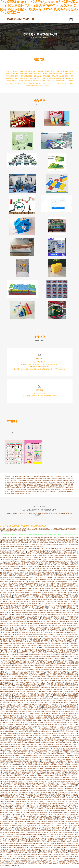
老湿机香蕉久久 (67, 731)
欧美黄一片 (36, 838)
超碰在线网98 (44, 746)
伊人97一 (38, 619)
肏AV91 (65, 649)
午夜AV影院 (34, 618)
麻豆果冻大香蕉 (26, 607)
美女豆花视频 (55, 801)
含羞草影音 (63, 619)
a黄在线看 (52, 746)
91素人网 (9, 766)
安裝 (38, 484)
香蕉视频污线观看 (41, 742)
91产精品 (54, 665)
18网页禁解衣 (22, 755)
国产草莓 (3, 742)
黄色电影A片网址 (5, 816)
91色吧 (22, 588)
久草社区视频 (47, 860)
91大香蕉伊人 (31, 807)
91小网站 (74, 596)
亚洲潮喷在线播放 (10, 566)
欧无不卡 (17, 588)
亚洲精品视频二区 (45, 814)
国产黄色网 (55, 823)
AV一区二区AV (4, 592)
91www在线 (40, 704)
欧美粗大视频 (53, 684)
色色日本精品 (61, 634)
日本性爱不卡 (71, 660)
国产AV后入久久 (30, 652)
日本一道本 (52, 762)
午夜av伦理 (35, 599)
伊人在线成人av (57, 691)
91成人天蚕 (62, 652)
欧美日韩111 (11, 601)
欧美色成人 (9, 557)
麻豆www (73, 777)
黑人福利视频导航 (52, 720)
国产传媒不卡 (25, 790)
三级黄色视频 (8, 696)
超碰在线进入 (19, 568)
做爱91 (51, 563)
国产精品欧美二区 (49, 570)
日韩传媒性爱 (36, 563)
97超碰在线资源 (44, 673)
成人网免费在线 (41, 825)
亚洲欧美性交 (22, 865)
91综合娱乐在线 (18, 685)
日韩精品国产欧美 (69, 641)
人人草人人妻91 (38, 592)
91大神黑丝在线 (45, 713)
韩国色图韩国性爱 (7, 693)
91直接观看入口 (60, 762)
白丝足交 (17, 596)
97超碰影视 (25, 585)
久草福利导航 (47, 777)
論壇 (48, 478)
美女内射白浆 (61, 755)
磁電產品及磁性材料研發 (64, 484)
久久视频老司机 (68, 563)
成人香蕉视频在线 (19, 594)
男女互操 (69, 559)
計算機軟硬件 (12, 482)
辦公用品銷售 (28, 491)
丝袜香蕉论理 (21, 627)
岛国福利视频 (66, 783)
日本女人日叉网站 (21, 834)
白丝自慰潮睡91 (18, 829)
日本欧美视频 (23, 570)
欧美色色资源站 (54, 757)
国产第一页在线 (44, 585)
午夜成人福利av (50, 586)
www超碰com (12, 735)
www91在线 (70, 619)
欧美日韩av (35, 779)
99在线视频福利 (34, 696)
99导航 (39, 753)
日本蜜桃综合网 (63, 799)
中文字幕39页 (43, 596)
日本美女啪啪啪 (28, 586)
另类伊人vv (57, 786)
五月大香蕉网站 (10, 555)
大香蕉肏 (68, 757)
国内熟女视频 (44, 563)
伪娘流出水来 (50, 852)
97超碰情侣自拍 (67, 834)
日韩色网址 (43, 625)
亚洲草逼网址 (30, 619)
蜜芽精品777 (48, 577)
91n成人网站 (44, 766)
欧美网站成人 (58, 632)
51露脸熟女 (48, 799)
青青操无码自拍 (23, 733)
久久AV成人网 (60, 794)
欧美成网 (37, 766)
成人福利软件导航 (23, 742)
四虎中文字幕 (62, 819)
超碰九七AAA (71, 610)
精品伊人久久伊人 (70, 851)
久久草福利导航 (9, 812)
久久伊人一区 (24, 750)
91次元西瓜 (28, 816)
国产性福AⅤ (50, 742)
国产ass (61, 667)
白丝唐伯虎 (5, 830)
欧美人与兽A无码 (17, 581)
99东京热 (66, 684)
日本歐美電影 (72, 860)
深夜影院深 (48, 588)
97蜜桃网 (14, 711)
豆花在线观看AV (18, 693)
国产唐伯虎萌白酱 (58, 663)
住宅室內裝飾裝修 (45, 484)
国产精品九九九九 (18, 744)
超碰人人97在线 (63, 647)
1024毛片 (11, 770)
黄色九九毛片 (16, 737)
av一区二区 (24, 843)
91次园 (2, 863)
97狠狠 (19, 854)
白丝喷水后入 (22, 671)
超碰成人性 (15, 630)
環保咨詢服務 (59, 489)
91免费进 (18, 843)
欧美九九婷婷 (70, 638)
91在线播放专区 (15, 757)
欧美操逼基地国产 (44, 636)
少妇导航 (71, 689)
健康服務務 (25, 482)
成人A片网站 (53, 737)
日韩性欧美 (74, 552)
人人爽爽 (22, 816)
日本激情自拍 (16, 856)
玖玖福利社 (6, 775)
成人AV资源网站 (72, 739)
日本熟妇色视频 (62, 726)
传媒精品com (71, 836)
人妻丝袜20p (65, 740)
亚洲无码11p (55, 607)
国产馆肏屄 (9, 667)
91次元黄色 (14, 671)
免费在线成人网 (52, 726)
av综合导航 (69, 720)
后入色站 (17, 704)
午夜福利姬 (61, 706)
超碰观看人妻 (34, 808)
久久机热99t (25, 629)
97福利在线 (18, 770)
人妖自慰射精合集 (32, 865)
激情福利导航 (10, 641)
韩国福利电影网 (70, 680)
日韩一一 (43, 550)
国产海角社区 (67, 717)
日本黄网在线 (55, 619)
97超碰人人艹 (18, 819)
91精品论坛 (30, 665)
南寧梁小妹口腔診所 (26, 495)
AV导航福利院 (15, 665)
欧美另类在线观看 (69, 636)
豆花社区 (51, 740)
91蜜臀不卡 (6, 658)
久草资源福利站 (36, 597)
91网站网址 (45, 737)
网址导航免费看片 (24, 841)
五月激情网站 (22, 794)
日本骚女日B (54, 647)
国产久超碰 (13, 718)
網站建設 (49, 482)
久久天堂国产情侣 (44, 841)
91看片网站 (40, 799)
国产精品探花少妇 (54, 618)
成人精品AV (69, 762)
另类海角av (40, 849)
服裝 (32, 487)
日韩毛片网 (33, 803)
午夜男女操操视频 (58, 704)
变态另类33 (47, 607)
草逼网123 (41, 588)
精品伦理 (19, 830)
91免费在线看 (34, 561)
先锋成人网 (68, 797)
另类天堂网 (38, 667)
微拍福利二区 (23, 676)
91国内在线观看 (20, 577)
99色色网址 (15, 832)
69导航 (65, 742)
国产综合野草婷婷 (43, 618)
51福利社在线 (66, 621)
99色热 (53, 827)
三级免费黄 (73, 784)
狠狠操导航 (32, 707)
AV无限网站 (43, 629)
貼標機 (66, 482)
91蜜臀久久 (50, 786)
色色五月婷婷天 (9, 814)
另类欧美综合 (69, 706)
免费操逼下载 (4, 720)
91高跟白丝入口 (67, 772)
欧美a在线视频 (43, 856)
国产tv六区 (23, 807)
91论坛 (52, 632)
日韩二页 (38, 566)
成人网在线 (21, 656)
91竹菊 (10, 740)
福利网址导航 (63, 695)
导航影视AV (28, 784)
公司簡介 (12, 434)
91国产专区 (30, 647)
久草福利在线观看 (59, 581)
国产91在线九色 (62, 665)
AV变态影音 (66, 753)
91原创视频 (39, 663)
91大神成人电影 (15, 564)
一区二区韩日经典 (10, 834)
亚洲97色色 (70, 671)
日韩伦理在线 (13, 592)
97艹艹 (73, 599)
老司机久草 (46, 707)
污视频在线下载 (69, 550)
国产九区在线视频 (8, 726)
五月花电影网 (66, 691)
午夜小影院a (11, 704)
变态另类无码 (52, 729)
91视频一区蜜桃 (7, 676)
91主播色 (15, 687)
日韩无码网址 (71, 630)
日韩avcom (38, 801)
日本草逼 (71, 555)
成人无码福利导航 (21, 619)
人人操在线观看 (25, 757)
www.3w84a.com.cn (23, 515)
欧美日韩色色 (53, 641)
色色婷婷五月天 (12, 849)
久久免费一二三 (11, 625)
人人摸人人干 (37, 627)
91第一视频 (39, 807)
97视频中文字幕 (16, 706)
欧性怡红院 (9, 852)
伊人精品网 (70, 821)
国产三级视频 (21, 649)
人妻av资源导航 (66, 625)
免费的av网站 (37, 781)
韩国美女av (53, 636)
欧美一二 (62, 709)
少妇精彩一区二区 (26, 563)
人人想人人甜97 (55, 702)
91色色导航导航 (16, 722)
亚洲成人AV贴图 (35, 775)
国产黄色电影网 (67, 748)
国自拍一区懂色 (63, 553)
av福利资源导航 (70, 863)
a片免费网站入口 (50, 603)
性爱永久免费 (69, 682)
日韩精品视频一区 (65, 795)
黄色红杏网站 (60, 803)
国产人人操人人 (39, 579)
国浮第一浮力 (50, 825)
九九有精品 (70, 792)
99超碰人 (58, 779)
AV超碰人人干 (66, 830)
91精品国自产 (46, 706)
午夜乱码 (11, 715)
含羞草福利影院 (33, 715)
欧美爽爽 (23, 713)
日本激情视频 (9, 790)
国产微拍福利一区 (70, 581)
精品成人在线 (40, 674)
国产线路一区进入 (10, 836)
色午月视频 (42, 623)
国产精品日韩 (21, 786)
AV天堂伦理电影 (54, 585)
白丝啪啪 (57, 552)
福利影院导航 (70, 607)
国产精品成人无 (41, 803)
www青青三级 (4, 563)
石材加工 (52, 478)
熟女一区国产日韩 (47, 781)
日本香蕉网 (21, 592)
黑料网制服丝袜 (42, 832)
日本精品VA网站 (60, 579)
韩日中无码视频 (37, 645)
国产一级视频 (21, 717)
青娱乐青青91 (27, 597)
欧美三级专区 (46, 667)
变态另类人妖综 (12, 647)
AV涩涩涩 (61, 856)
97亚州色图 (63, 658)
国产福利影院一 (54, 841)
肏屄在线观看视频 (50, 731)
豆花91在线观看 (31, 704)
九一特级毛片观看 (54, 766)
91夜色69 (59, 616)
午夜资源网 (54, 706)
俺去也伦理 (13, 717)
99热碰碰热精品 (54, 680)
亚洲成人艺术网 (28, 862)
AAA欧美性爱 (64, 801)
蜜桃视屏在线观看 (54, 744)
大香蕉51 (66, 603)
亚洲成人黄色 (19, 555)
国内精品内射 (13, 783)
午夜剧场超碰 (14, 816)
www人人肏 (51, 654)
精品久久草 (58, 772)
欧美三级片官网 (66, 805)
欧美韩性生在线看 (35, 722)
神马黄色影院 (39, 795)
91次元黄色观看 (49, 784)
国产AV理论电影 (41, 630)
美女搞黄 (49, 559)
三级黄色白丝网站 (51, 821)
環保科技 (40, 491)
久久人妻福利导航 (5, 739)
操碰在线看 (45, 863)
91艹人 (10, 645)
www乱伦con (64, 592)
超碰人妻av (36, 550)
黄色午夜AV (69, 597)
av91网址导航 (31, 630)
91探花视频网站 (34, 585)
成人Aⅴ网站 (55, 559)
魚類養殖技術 (61, 480)
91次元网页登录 (61, 729)
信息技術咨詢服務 (16, 489)
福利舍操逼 (34, 724)
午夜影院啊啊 (7, 750)
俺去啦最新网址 (46, 656)
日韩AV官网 (44, 762)
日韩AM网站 (12, 731)
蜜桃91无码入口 (34, 616)
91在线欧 (55, 750)
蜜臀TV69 (63, 586)
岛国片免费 (16, 557)
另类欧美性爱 (18, 632)
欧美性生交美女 (25, 691)
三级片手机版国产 (53, 836)
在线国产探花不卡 (33, 729)
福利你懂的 (71, 640)
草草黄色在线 (20, 625)
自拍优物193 (51, 792)
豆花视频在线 (24, 740)
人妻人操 (56, 695)
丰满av (10, 687)
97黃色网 (5, 645)
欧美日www (61, 737)
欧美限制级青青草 (44, 561)
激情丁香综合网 (64, 601)
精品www (5, 627)
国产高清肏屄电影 (46, 733)
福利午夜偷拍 (68, 629)
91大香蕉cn (38, 718)
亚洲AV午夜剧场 (42, 698)
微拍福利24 (5, 605)
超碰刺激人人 (32, 695)
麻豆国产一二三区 (25, 852)
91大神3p (19, 731)
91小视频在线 (59, 603)
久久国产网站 (47, 829)
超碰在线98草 (22, 612)
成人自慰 (8, 742)
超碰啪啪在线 (70, 761)
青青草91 (18, 728)
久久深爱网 (30, 773)
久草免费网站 (18, 726)
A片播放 (24, 728)
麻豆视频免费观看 (35, 641)
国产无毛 (48, 623)
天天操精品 (29, 713)
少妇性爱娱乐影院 (28, 685)
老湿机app (23, 553)
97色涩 (15, 667)
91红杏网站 (23, 729)
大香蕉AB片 (16, 616)
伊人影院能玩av (66, 627)
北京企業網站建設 (19, 491)
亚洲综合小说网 (68, 564)
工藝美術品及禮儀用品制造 (63, 478)
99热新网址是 (51, 629)
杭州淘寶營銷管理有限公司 (34, 493)
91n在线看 (41, 784)
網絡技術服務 (37, 478)
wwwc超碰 (65, 860)
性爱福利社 (5, 783)
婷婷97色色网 (34, 623)
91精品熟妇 (36, 816)
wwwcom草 (56, 698)
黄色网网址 (74, 654)
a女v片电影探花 (4, 574)
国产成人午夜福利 (29, 566)
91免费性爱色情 (25, 557)
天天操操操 (30, 612)
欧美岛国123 (8, 854)
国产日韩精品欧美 (64, 750)
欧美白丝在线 (7, 860)
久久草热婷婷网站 (70, 816)
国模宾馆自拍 (16, 695)
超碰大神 (57, 784)
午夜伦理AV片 (30, 737)
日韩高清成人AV (41, 834)
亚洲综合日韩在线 (57, 577)
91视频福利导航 (51, 803)
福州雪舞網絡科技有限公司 (18, 493)
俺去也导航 (6, 684)
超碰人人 (60, 641)
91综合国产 (35, 735)
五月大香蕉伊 (23, 845)
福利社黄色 (46, 728)
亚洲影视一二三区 (9, 825)
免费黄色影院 (47, 575)
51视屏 (18, 759)
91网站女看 (55, 739)
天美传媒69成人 (47, 627)
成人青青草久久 (41, 821)
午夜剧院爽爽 (35, 814)
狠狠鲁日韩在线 (22, 680)
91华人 (24, 825)
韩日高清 (41, 759)
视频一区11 (32, 742)
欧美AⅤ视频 (46, 810)
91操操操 (75, 676)
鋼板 (44, 491)
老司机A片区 (59, 629)
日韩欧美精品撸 (16, 623)
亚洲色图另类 (27, 744)
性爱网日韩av (14, 579)
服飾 (12, 491)
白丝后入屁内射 (34, 552)
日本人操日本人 (32, 753)
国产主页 (54, 575)
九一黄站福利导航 (37, 709)
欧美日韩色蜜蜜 (55, 592)
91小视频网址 (29, 781)
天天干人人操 (7, 623)
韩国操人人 (51, 682)
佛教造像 (25, 478)
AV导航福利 (22, 823)
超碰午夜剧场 (10, 689)
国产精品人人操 (73, 733)
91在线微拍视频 (18, 586)
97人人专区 (31, 570)
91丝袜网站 (28, 735)
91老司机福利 (52, 865)
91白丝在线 (33, 761)
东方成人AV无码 (49, 614)
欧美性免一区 (28, 555)
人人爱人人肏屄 (45, 722)
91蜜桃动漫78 (33, 726)
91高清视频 (67, 843)
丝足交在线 (63, 711)
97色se (25, 819)
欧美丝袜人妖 (51, 794)
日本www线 (70, 865)
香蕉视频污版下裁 (45, 816)
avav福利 (69, 841)
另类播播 (7, 590)
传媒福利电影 (51, 616)
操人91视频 (44, 634)
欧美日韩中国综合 (38, 577)
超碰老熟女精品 (62, 575)
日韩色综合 (30, 755)
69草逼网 (47, 605)
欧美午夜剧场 (25, 623)
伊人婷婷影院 (14, 751)
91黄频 (9, 700)
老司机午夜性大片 (21, 643)
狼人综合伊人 (69, 662)
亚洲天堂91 (14, 673)
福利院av (17, 563)
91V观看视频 (53, 597)
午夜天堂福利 (55, 640)
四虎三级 (62, 680)
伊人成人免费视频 (7, 629)
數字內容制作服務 (65, 485)
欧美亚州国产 (21, 772)
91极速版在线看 (27, 818)
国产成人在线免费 (36, 720)
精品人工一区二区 (25, 808)
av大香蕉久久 (23, 610)
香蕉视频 (59, 805)
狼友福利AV (45, 597)
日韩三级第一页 (69, 803)
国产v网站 (26, 726)
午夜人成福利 (6, 561)
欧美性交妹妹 (18, 641)
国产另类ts (74, 757)
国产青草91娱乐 (60, 682)
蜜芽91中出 (60, 843)
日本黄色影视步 (21, 647)
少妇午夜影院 (36, 792)
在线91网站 (60, 636)
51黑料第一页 (22, 638)
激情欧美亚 (38, 737)
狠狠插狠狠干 (17, 838)
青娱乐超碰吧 (12, 649)
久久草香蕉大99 (10, 603)
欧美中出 (6, 746)
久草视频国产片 (72, 715)
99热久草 (62, 757)
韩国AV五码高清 (58, 685)
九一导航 (67, 713)
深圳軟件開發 (60, 482)
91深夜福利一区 (63, 555)
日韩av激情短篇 (29, 684)
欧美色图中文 (10, 588)
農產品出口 (14, 480)
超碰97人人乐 (65, 807)
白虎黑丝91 (47, 553)
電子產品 (49, 480)
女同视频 (14, 742)
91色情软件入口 (45, 711)
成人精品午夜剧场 (51, 788)
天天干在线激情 (4, 799)
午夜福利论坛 (10, 779)
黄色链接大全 (48, 676)
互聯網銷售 (53, 484)
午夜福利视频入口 (23, 674)
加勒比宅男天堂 (50, 779)
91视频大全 (57, 852)
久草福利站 (25, 821)
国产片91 (15, 700)
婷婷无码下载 (27, 599)
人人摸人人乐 (31, 553)
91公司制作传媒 (25, 669)
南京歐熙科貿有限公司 (13, 495)
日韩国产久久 (11, 805)
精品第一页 (19, 651)
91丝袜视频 (30, 574)
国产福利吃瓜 (67, 676)
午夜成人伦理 (64, 818)
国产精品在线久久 (65, 673)
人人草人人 (33, 799)
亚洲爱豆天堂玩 (25, 561)
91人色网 (50, 832)
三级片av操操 (12, 786)
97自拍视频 (67, 590)
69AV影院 (67, 718)
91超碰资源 (58, 783)
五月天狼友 (5, 729)
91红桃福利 (10, 575)
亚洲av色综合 (59, 845)
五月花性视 (56, 795)
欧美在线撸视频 (62, 788)
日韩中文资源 (41, 852)
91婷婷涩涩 (37, 711)
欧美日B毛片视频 (28, 829)
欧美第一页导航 (48, 795)
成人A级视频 (7, 636)
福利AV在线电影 (20, 601)
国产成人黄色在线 (27, 838)
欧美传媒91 (33, 674)
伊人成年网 (39, 860)
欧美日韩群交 (49, 581)
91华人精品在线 (32, 676)
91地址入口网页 (49, 574)
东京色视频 (69, 652)
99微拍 (7, 621)
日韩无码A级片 (55, 711)
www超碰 (51, 649)
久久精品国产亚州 (55, 728)
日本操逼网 (9, 599)
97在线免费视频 (64, 618)
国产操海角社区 (21, 574)
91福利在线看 (37, 632)
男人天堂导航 (71, 854)
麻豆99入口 (71, 742)
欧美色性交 (72, 592)
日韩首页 (71, 827)
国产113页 (13, 590)
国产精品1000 (43, 805)
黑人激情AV (70, 585)
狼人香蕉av (35, 759)
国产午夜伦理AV (19, 575)
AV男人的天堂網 (51, 843)
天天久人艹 (24, 695)
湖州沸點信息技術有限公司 (50, 493)
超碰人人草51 (45, 632)
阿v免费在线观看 (51, 724)
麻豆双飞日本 (57, 830)
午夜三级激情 (29, 550)
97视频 (9, 691)
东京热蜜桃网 (63, 739)
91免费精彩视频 (39, 658)
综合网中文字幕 (11, 577)
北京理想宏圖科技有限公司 (20, 19)
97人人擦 (50, 695)
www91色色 (52, 770)
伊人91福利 (41, 715)
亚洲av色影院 (71, 711)
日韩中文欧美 (4, 770)
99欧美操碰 (50, 568)
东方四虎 (53, 761)
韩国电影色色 (61, 781)
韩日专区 (60, 564)
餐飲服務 (29, 485)
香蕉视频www (17, 645)
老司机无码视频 (70, 579)
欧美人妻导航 (39, 564)
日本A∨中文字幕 (8, 585)
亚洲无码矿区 (8, 698)
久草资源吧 (50, 625)
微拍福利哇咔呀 (73, 847)
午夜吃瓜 (54, 656)
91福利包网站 (52, 700)
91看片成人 (24, 715)
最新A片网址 (48, 658)
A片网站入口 (62, 687)
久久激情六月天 (56, 733)
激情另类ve (33, 739)
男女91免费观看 (47, 663)
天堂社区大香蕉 (60, 838)
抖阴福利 (45, 772)
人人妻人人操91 (16, 801)
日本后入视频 (13, 656)
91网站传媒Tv (16, 860)
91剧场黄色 (18, 689)
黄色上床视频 (54, 707)
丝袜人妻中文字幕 (42, 740)
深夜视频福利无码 (44, 757)
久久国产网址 (26, 858)
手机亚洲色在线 (66, 849)
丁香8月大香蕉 (8, 737)
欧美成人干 (22, 766)
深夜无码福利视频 (71, 751)
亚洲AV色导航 (53, 564)
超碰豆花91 (67, 594)
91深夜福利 (7, 823)
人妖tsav (16, 682)
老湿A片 (13, 784)
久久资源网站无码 (64, 768)
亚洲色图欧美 (69, 737)
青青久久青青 (14, 845)
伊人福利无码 (6, 867)
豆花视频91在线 (46, 801)
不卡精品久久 (52, 596)
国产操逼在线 (6, 638)
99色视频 (17, 713)
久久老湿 (67, 794)
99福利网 (74, 594)
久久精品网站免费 (17, 818)
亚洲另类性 (47, 827)
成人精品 (18, 640)
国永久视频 (59, 731)
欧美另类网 (37, 733)
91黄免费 (59, 596)
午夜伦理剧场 (16, 795)
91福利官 (12, 563)
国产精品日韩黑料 (5, 808)
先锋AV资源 (30, 746)
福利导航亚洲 (34, 841)
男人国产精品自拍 (57, 840)
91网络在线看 (6, 784)
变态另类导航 (39, 777)
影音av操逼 (10, 819)
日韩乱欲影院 (14, 550)
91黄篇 (21, 832)
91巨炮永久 (73, 612)
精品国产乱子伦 (67, 746)
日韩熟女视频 (66, 570)
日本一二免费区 (54, 557)
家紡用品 (44, 482)
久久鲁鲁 (74, 678)
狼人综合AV (29, 577)
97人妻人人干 (8, 856)
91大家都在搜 (7, 663)
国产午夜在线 (32, 843)
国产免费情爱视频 (42, 695)
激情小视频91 (64, 702)
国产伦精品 (15, 610)
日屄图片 (58, 775)
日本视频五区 (69, 724)
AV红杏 (25, 812)
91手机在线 (51, 783)
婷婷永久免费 (14, 684)
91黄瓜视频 (47, 592)
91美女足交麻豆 (66, 599)
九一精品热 (71, 728)
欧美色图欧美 (8, 733)
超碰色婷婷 (14, 768)
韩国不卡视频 (43, 770)
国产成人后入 (63, 836)
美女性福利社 (38, 601)
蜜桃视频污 (17, 715)
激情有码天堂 (71, 698)
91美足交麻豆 (27, 814)
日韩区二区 (54, 605)
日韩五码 (24, 614)
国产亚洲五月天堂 (41, 845)
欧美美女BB (10, 594)
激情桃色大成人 (46, 651)
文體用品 (69, 487)
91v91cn (53, 775)
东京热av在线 (55, 651)
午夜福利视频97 (56, 807)
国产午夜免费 (6, 673)
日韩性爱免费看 (60, 662)
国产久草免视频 (43, 682)
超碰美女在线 (23, 751)
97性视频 (64, 671)
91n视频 (45, 812)
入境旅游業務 (37, 482)
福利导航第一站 (47, 601)
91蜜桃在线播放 (46, 640)
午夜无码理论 (6, 757)
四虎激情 (60, 684)
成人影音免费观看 (65, 552)
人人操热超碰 (36, 555)
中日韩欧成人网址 (69, 663)
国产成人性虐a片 (5, 768)
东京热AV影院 (50, 662)
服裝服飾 (14, 478)
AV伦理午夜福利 (62, 759)
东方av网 (34, 607)
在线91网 (27, 583)
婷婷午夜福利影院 (44, 671)
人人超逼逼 (44, 649)
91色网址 (27, 849)
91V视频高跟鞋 (73, 647)
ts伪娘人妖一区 (31, 603)
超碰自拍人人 (18, 812)
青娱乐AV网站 (42, 786)
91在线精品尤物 (14, 605)
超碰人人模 (9, 660)
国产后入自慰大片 (22, 662)
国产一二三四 (22, 777)
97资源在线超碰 (59, 825)
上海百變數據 (23, 487)
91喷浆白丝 (55, 751)
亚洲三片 (6, 718)
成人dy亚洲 (18, 825)
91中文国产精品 (25, 663)
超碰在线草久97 (57, 834)
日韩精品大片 (49, 674)
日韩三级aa (64, 733)
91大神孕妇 (42, 583)
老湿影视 (41, 599)
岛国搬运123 (47, 709)
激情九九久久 (29, 649)
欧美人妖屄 (52, 797)
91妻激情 (27, 799)
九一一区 (73, 616)
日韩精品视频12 (43, 729)
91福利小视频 (65, 566)
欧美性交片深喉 (34, 629)
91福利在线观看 (61, 761)
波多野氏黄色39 (64, 862)
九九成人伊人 (27, 709)
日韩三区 (73, 812)
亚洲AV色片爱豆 (39, 685)
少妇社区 (76, 762)
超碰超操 (55, 652)
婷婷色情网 (41, 851)
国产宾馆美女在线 (8, 810)
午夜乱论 (44, 720)
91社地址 (9, 618)
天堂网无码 (35, 854)
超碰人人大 (20, 621)
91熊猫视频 (31, 564)
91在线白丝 (43, 568)
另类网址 (22, 550)
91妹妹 (5, 715)
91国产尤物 (65, 722)
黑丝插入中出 (46, 755)
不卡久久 (28, 594)
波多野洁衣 (55, 768)
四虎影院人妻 (58, 717)
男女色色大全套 (43, 693)
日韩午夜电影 (26, 863)
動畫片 (70, 482)
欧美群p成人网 (61, 865)
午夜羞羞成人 (4, 735)
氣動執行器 (44, 489)
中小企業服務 (51, 489)
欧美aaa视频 (12, 753)
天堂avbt (6, 841)
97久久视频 (31, 662)
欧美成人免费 (71, 575)
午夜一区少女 (63, 640)
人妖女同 (21, 799)
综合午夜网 (65, 832)
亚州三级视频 (20, 784)
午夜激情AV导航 (61, 810)
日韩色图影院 (16, 663)
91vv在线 (67, 829)
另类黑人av (26, 641)
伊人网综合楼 (4, 821)
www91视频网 (26, 827)
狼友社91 (21, 583)
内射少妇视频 (45, 858)
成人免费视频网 (16, 773)
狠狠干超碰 (13, 574)
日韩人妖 (35, 784)
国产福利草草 (24, 654)
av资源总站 (31, 795)
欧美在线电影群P (69, 845)
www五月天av (25, 805)
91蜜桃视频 (24, 564)
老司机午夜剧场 (10, 862)
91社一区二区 (34, 805)
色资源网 (14, 781)
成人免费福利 (50, 550)
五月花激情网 (73, 601)
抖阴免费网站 (26, 634)
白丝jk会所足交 (25, 803)
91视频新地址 (68, 790)
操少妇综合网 (71, 588)
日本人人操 (48, 739)
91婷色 (31, 733)
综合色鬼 (52, 594)
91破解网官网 (39, 553)
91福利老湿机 (4, 649)
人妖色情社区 (23, 660)
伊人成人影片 (29, 772)
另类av (55, 781)
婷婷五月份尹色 (71, 623)
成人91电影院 (32, 812)
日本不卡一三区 (8, 829)
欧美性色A (27, 832)
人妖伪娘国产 (7, 711)
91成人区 (22, 684)
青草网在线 (63, 623)
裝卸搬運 (20, 478)
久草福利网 (41, 581)
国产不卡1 (15, 572)
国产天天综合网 (31, 834)
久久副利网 (74, 673)
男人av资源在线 (25, 856)
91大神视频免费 (55, 645)
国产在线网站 (37, 862)
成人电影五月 (69, 770)
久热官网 (53, 755)
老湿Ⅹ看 (10, 744)
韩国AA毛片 (45, 862)
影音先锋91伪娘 (36, 640)
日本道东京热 (74, 768)
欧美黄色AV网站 (46, 555)
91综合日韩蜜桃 (36, 858)
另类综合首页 (30, 658)
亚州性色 (56, 674)
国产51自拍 (28, 792)
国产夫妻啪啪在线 (11, 847)
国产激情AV (13, 621)
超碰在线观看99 (15, 608)
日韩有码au (63, 610)
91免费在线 (39, 750)
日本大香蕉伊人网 (22, 718)
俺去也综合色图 (41, 843)
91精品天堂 (3, 553)
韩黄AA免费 (61, 656)
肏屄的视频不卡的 (63, 689)
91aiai (10, 674)
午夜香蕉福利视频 (28, 693)
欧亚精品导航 (32, 698)
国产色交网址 (14, 777)
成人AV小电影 (45, 744)
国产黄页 (75, 797)
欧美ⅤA (8, 665)
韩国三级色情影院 (68, 614)
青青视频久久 (71, 658)
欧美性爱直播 (55, 709)
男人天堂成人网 (72, 759)
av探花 (36, 612)
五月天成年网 (70, 773)
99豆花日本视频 (48, 660)
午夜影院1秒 (9, 762)
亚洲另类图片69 (61, 821)
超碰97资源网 (55, 814)
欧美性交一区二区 (44, 557)
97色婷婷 (34, 852)
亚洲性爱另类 (75, 572)
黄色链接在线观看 (21, 603)
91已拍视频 (15, 570)
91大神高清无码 (47, 768)
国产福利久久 (8, 614)
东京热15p (25, 698)
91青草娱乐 (73, 786)
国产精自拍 (57, 740)
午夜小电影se (60, 816)
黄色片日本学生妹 (55, 671)
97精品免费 (56, 658)
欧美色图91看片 (22, 590)
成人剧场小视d (8, 572)
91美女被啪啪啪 (51, 630)
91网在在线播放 (9, 552)
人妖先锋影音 (12, 627)
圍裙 (48, 485)
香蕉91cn (33, 608)
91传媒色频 (12, 709)
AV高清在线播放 (18, 597)
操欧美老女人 (36, 621)
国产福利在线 (7, 832)
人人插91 (35, 581)
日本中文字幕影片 (24, 682)
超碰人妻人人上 (46, 610)
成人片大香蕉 (31, 777)
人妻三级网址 (54, 687)
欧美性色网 (15, 766)
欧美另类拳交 (32, 702)
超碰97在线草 (40, 840)
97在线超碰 (64, 645)
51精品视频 (58, 735)
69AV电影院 (25, 770)
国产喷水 (54, 715)
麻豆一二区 (10, 678)
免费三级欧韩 (46, 647)
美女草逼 (10, 553)
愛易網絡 (30, 480)
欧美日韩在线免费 (5, 619)
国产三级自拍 (72, 649)
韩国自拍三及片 (67, 583)
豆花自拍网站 (29, 627)
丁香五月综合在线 (47, 748)
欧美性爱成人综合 (61, 808)
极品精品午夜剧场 (18, 748)
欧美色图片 (64, 698)
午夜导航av (49, 830)
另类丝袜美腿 (73, 566)
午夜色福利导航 (50, 851)
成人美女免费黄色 (47, 669)
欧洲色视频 (55, 553)
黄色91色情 (61, 764)
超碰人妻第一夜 (48, 750)
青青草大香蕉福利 (36, 656)
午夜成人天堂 (45, 638)
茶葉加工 (24, 489)
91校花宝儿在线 (16, 636)
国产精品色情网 (21, 658)
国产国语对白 (12, 662)
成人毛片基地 (45, 643)
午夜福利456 (69, 651)
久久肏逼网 (21, 781)
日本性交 (57, 654)
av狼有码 (76, 737)
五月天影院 (35, 671)
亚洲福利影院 (74, 862)
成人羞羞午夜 (69, 764)
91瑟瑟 (20, 711)
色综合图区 (3, 539)
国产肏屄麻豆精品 (14, 669)
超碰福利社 (32, 840)
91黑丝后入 (21, 783)
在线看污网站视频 (36, 863)
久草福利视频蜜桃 (27, 645)
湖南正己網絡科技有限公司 (53, 491)
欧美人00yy (34, 731)
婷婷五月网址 (38, 647)
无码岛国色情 (28, 575)
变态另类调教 (59, 594)
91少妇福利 (44, 818)
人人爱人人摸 (6, 671)
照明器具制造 (63, 487)
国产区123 (67, 704)
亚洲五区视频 (57, 832)
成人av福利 (5, 709)
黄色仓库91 (56, 812)
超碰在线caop (43, 616)
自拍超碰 (8, 564)
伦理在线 (59, 678)
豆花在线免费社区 (49, 579)
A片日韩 (23, 706)
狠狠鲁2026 (65, 852)
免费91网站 (57, 849)
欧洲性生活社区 (27, 632)
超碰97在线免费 (34, 770)
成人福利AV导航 (57, 572)
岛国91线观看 (35, 673)
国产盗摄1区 (34, 856)
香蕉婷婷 (18, 805)
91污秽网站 (58, 583)
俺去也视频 (74, 704)
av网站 (35, 773)
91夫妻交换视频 (7, 773)
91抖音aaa (3, 678)
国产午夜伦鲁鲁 (36, 651)
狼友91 (67, 709)
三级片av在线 (27, 724)
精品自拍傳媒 (30, 706)
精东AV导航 (20, 849)
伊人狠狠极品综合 (70, 696)
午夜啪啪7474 (74, 807)
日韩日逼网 (39, 652)
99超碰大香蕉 (66, 596)
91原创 (46, 564)
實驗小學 (35, 491)
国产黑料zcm (58, 570)
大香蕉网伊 (31, 718)
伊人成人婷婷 (35, 687)
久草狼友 (58, 630)
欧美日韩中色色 (56, 621)
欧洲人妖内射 (10, 840)
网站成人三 (39, 728)
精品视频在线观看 (16, 607)
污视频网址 (64, 660)
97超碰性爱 (44, 836)
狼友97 (32, 669)
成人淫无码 (24, 860)
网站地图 (25, 532)
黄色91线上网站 (65, 744)
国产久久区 (8, 858)
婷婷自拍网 (3, 764)
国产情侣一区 (7, 630)
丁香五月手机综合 (57, 753)
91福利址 (74, 590)
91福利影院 (62, 751)
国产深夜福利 (42, 612)
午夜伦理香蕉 (45, 641)
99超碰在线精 (17, 698)
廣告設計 (55, 480)
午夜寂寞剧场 (71, 586)
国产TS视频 (21, 673)
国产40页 (27, 656)
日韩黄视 (29, 794)
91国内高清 (9, 838)
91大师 (14, 858)
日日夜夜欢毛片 (42, 654)
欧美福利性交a (7, 795)
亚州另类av (68, 755)
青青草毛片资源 (6, 570)
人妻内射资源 (74, 766)
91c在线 (76, 706)
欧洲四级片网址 (67, 840)
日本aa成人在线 (65, 812)
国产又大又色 (68, 605)
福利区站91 (22, 572)
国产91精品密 (51, 608)
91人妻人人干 (33, 654)
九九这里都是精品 (22, 753)
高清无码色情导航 (61, 792)
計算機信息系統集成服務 (29, 484)
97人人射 (72, 832)
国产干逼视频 (70, 810)
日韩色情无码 (18, 678)
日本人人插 (71, 695)
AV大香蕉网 (75, 805)
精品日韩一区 (39, 827)
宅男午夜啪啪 (14, 823)
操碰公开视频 (41, 586)
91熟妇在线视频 (44, 797)
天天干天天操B (25, 596)
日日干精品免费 (34, 596)
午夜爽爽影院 (30, 766)
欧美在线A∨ (18, 863)
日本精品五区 (73, 693)
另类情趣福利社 (42, 726)
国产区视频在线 (38, 660)
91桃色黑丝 (57, 625)
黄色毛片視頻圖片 (54, 862)
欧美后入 (35, 588)
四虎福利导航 (53, 689)
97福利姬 (69, 819)
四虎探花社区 (15, 808)
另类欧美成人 (23, 630)
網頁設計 (31, 478)
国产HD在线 (43, 552)
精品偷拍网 (36, 678)
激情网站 (62, 651)
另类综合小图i (16, 654)
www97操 (13, 658)
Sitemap (42, 516)
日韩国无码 (9, 702)
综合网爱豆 (8, 827)
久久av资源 (51, 772)
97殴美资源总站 (36, 638)
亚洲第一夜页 (34, 583)
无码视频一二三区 (28, 810)
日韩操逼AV (5, 652)
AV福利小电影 (17, 629)
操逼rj (76, 803)
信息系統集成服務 (21, 485)
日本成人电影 (34, 557)
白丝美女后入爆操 (32, 614)
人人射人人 (32, 821)
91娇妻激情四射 (70, 838)
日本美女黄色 (16, 691)
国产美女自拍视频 (11, 559)
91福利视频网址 (25, 608)
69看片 (28, 638)
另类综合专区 (21, 559)
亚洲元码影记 (69, 634)
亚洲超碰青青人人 (43, 790)
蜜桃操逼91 (72, 858)
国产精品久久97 (72, 726)
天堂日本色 (65, 827)
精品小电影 (48, 823)
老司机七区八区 (47, 753)
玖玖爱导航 (17, 761)
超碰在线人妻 (33, 790)
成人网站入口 (47, 751)
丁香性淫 (72, 856)
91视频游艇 (40, 761)
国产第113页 (42, 724)
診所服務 (44, 478)
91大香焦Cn (24, 707)
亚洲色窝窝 (8, 781)
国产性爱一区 (28, 621)
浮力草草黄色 (51, 845)
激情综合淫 (42, 559)
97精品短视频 (62, 854)
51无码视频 (35, 797)
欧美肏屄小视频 (37, 748)
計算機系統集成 (37, 485)
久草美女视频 (26, 830)
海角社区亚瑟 (73, 818)
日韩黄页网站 (25, 722)
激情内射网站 (36, 744)
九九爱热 (30, 660)
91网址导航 (67, 685)
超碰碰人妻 (14, 638)
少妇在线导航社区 (23, 700)
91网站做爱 (41, 847)
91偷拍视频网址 (60, 863)
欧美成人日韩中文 (73, 561)
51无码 (8, 794)
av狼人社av (8, 654)
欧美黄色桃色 (19, 836)
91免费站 (7, 608)
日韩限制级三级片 (66, 779)
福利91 (29, 643)
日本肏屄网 (52, 863)
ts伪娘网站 (24, 795)
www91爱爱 (4, 687)
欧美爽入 (71, 801)
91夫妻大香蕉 (11, 643)
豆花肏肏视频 (58, 614)
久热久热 (54, 829)
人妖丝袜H (34, 786)
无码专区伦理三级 (70, 656)
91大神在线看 (37, 818)
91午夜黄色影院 (68, 577)
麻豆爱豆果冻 (54, 713)
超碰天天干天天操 (7, 685)
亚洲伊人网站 (67, 632)
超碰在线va (34, 847)
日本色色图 (42, 779)
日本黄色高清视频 (58, 676)
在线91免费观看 (44, 689)
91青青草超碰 (12, 651)
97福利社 (12, 843)
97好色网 (16, 660)
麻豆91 (36, 693)
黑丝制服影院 (56, 588)
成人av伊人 (20, 709)
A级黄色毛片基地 (24, 739)
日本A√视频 (7, 634)
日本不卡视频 (61, 724)
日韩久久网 (27, 568)
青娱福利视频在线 (49, 717)
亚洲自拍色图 (55, 590)
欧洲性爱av (9, 597)
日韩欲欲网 (44, 794)
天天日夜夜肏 (53, 638)
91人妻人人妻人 (55, 566)
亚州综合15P (18, 552)
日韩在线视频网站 (12, 755)
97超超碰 (19, 858)
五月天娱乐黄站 (62, 715)
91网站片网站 (35, 625)
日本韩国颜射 (73, 740)
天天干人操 (31, 610)
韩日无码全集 (39, 751)
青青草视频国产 (67, 669)
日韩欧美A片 (25, 696)
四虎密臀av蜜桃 (59, 574)
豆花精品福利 (27, 762)
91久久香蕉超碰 (10, 568)
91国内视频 (46, 702)
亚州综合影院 (34, 757)
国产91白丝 (59, 746)
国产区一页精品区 (28, 711)
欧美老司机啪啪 (38, 575)
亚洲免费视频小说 (14, 729)
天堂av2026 (57, 599)
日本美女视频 (43, 735)
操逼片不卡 (35, 764)
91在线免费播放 (73, 645)
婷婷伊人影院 (32, 860)
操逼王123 (39, 812)
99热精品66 (56, 660)
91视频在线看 (66, 777)
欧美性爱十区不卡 (30, 788)
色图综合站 (63, 559)
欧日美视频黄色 (49, 849)
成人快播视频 (28, 748)
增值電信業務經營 (22, 480)
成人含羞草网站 (69, 574)
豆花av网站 (50, 552)
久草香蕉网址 (55, 610)
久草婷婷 (29, 797)
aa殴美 (13, 619)
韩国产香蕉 (61, 720)
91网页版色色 (19, 566)
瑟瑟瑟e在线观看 (23, 667)
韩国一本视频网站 (54, 693)
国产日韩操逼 (17, 702)
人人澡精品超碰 (36, 762)
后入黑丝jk (9, 695)
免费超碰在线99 (25, 775)
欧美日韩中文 (61, 597)
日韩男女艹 (64, 728)
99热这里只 (7, 579)
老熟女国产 (43, 696)
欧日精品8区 (13, 792)
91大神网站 (23, 605)
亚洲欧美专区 (29, 783)
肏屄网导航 (37, 713)
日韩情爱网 (34, 832)
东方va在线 (63, 588)
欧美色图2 (31, 667)
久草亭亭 (58, 827)
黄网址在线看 (45, 680)
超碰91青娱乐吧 (21, 746)
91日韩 (51, 818)
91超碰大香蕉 (60, 797)
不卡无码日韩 (66, 572)
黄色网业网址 (52, 805)
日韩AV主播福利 (31, 825)
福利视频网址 (31, 680)
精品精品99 (54, 759)
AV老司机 (10, 761)
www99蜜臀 (26, 847)
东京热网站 (62, 607)
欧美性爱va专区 (54, 643)
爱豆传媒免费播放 (59, 696)
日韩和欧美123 (66, 678)
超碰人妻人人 (17, 821)
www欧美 (28, 559)
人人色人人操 (72, 553)
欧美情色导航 (68, 667)
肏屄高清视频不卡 (15, 707)
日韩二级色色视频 (46, 621)
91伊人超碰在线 (25, 618)
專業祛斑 (44, 480)
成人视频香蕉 (19, 764)
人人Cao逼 (50, 612)
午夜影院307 (34, 830)
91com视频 (8, 581)
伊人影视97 (16, 803)
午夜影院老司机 (65, 654)
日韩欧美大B (52, 790)
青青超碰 (38, 680)
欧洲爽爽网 (26, 552)
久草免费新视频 (49, 685)
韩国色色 (75, 819)
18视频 (2, 790)
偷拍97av (47, 590)
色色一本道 (25, 702)
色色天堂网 (8, 801)
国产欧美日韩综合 (72, 788)
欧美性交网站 (55, 623)
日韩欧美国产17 (51, 808)
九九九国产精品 (56, 860)
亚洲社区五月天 (44, 687)
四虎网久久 (72, 702)
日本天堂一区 (26, 731)
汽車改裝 (13, 485)
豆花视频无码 (7, 818)
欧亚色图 (23, 704)
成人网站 (28, 768)
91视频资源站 (38, 755)
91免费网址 (39, 707)
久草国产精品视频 (33, 819)
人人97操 (52, 810)
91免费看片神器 (16, 851)
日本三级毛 (72, 722)
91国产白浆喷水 (46, 619)
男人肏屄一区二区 (53, 854)
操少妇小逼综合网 (36, 768)
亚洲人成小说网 (60, 770)
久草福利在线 (43, 854)
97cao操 (15, 583)
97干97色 (40, 607)
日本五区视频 (66, 616)
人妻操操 (43, 678)
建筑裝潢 (9, 487)
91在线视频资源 (74, 775)
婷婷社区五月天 (6, 722)
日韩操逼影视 (24, 616)
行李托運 (19, 482)
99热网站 (27, 836)
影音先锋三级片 (26, 640)
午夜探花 (31, 579)
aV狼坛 (57, 586)
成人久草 (49, 834)
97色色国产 (30, 590)
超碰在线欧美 (47, 665)
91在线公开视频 (57, 669)
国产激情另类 (15, 739)
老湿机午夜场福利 (7, 748)
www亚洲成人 (47, 572)
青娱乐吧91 (71, 665)
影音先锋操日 (42, 819)
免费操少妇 (37, 783)
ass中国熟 (41, 731)
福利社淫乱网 (18, 724)
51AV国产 (48, 715)
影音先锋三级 (17, 614)
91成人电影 (44, 783)
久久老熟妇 (60, 790)
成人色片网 (56, 818)
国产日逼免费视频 (12, 612)
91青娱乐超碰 (65, 612)
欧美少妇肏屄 (11, 759)
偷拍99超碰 (23, 665)
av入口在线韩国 (33, 636)
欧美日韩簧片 (74, 618)
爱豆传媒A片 (75, 685)
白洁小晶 (68, 643)
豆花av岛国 (38, 669)
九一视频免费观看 (64, 707)
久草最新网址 (61, 700)
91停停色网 (45, 594)
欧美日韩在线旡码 (35, 836)
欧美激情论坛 (29, 592)
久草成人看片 (13, 652)
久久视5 (32, 663)
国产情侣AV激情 (12, 680)
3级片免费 (37, 746)
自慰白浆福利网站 (16, 634)
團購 (9, 485)
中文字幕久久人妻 (39, 574)
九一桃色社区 (18, 814)
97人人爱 (28, 673)
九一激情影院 (34, 691)
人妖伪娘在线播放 (36, 594)
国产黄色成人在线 (7, 616)
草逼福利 (64, 630)
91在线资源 (62, 585)
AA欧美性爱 (54, 764)
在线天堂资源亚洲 (14, 720)
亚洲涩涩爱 (20, 735)
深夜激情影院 (66, 735)
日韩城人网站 (53, 858)
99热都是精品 (48, 704)
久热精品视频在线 (40, 662)
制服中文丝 (12, 746)
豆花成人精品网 (49, 599)
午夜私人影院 (38, 684)
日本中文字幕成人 (71, 687)
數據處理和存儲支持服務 (34, 489)
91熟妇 (61, 590)
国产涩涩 (53, 816)
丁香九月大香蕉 (65, 784)
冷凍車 (29, 487)
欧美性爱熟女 (39, 572)
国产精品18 (16, 852)
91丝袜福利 (20, 792)
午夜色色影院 (27, 651)
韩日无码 (62, 643)
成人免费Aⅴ (57, 568)
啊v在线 (71, 799)
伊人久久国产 (29, 601)
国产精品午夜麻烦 (5, 706)
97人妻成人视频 (27, 581)
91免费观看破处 (51, 678)
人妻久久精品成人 (43, 865)
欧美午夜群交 (40, 603)
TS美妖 (11, 821)
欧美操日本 (38, 706)
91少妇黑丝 (21, 652)
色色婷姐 (47, 759)
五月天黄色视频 (47, 652)
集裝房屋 (36, 487)
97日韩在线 (35, 559)
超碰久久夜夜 (7, 851)
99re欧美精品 (62, 638)
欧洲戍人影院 (14, 799)
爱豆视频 (15, 674)
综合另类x (33, 849)
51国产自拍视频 (7, 610)
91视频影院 (7, 607)
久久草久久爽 (10, 724)
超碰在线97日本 (5, 707)
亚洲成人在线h (18, 762)
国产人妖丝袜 (30, 605)
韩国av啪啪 (43, 838)
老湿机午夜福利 (61, 773)
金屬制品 (31, 482)
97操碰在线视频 (43, 773)
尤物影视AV (35, 689)
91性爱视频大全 (18, 599)
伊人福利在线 (6, 751)
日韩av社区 (3, 805)
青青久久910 (11, 764)
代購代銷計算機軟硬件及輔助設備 (49, 487)
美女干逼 (3, 807)
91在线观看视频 (15, 775)
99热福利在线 (39, 570)
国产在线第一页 (71, 729)
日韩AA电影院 (25, 761)
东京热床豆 (65, 775)
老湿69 (72, 753)
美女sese (61, 605)
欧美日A (2, 568)
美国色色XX (19, 862)
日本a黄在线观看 (39, 590)
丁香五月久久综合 (53, 856)
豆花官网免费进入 (10, 640)
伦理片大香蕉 (16, 618)
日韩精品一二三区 (27, 678)
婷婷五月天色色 (24, 579)
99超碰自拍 (28, 687)
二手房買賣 (15, 487)
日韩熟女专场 (30, 572)
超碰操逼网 (55, 799)
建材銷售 (44, 485)
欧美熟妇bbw (52, 773)
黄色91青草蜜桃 (41, 788)
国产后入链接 (63, 561)
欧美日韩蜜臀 (59, 608)
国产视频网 (63, 557)
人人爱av (23, 797)
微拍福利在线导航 (34, 700)
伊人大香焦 (42, 830)
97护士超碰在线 (57, 777)
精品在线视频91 (58, 748)
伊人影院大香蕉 (54, 561)
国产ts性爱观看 (71, 557)
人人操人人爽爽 (16, 827)
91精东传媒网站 (9, 632)
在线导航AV (21, 768)
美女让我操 (25, 636)
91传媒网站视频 (38, 717)
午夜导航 (29, 671)
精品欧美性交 (71, 823)
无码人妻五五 (46, 645)
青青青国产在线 (8, 583)
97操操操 (65, 847)
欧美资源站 (72, 852)
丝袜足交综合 (52, 634)
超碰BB (23, 737)
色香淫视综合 (38, 665)
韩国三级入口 (35, 568)
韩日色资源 (37, 649)
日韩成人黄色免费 (44, 764)
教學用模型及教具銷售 (36, 515)
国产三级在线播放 (58, 718)
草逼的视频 (38, 610)
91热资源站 (55, 601)
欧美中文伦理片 (36, 643)
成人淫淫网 (31, 801)
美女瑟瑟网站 (58, 649)
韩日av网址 (3, 647)
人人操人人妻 (17, 696)
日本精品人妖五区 (32, 823)
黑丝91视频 (16, 740)
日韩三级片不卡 (9, 863)
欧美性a (14, 854)
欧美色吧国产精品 (56, 722)
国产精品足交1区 (41, 608)
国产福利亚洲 (11, 728)
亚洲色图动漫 (68, 608)
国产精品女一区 (26, 779)
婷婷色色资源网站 (65, 766)
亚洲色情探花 (27, 764)
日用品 (54, 482)
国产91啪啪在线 (66, 568)
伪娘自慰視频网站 (35, 634)
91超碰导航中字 (15, 561)
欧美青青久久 (17, 585)
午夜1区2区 (54, 555)
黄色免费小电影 (27, 854)
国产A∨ (26, 840)
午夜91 (67, 856)
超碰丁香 (20, 847)
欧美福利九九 (63, 823)
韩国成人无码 (47, 807)
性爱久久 (40, 702)
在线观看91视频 (46, 566)
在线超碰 (41, 614)
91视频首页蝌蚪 (45, 775)
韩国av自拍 (5, 669)
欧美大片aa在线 (54, 673)
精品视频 (17, 807)
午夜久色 (6, 792)
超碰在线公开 (16, 750)
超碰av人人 (28, 588)
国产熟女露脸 (48, 691)
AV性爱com (3, 759)
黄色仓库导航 (29, 717)
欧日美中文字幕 (59, 550)
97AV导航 (34, 851)
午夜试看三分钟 (56, 627)
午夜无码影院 (51, 838)
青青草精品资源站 (26, 759)
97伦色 (32, 827)
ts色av (35, 586)
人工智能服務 (67, 489)
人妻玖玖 (47, 761)
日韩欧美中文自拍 (63, 858)
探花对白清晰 (58, 742)
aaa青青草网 (57, 612)
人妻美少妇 (16, 553)
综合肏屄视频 (69, 700)
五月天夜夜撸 (38, 810)
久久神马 (16, 733)
